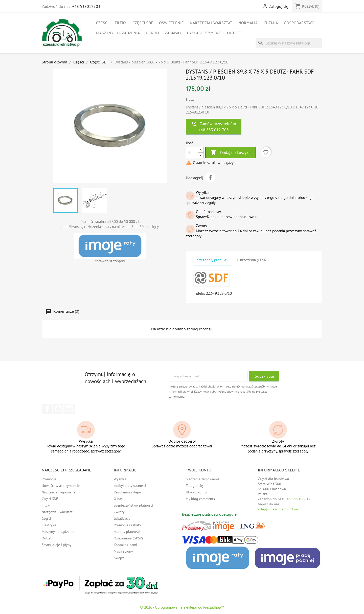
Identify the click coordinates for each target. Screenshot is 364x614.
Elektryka (49, 525)
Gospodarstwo (299, 23)
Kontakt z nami (125, 545)
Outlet (234, 33)
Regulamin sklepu (127, 492)
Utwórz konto (196, 492)
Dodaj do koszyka (231, 153)
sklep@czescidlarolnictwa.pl (280, 509)
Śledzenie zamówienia (203, 479)
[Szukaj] (289, 43)
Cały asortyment (204, 33)
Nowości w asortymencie (61, 486)
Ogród (152, 33)
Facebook (47, 409)
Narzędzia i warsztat (211, 23)
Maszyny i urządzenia (118, 33)
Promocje (49, 479)
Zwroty (119, 512)
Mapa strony (123, 551)
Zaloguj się (194, 486)
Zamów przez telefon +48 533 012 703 (214, 127)
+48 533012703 (86, 6)
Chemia (271, 23)
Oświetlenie (171, 23)
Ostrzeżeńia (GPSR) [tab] (252, 260)
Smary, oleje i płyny (57, 545)
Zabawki (173, 33)
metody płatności (127, 532)
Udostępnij (210, 177)
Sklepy (119, 558)
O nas (118, 499)
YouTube (58, 409)
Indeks (199, 293)
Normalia (248, 23)
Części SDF (143, 23)
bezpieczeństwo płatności (133, 505)
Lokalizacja (122, 518)
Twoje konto (199, 470)
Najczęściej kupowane (59, 492)
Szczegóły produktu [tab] (213, 260)
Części (102, 23)
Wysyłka (120, 479)
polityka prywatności (130, 486)
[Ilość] (192, 153)
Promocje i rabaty (127, 525)
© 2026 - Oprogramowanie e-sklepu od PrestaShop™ (182, 607)
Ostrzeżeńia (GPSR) (128, 538)
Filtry (121, 23)
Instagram (70, 409)
